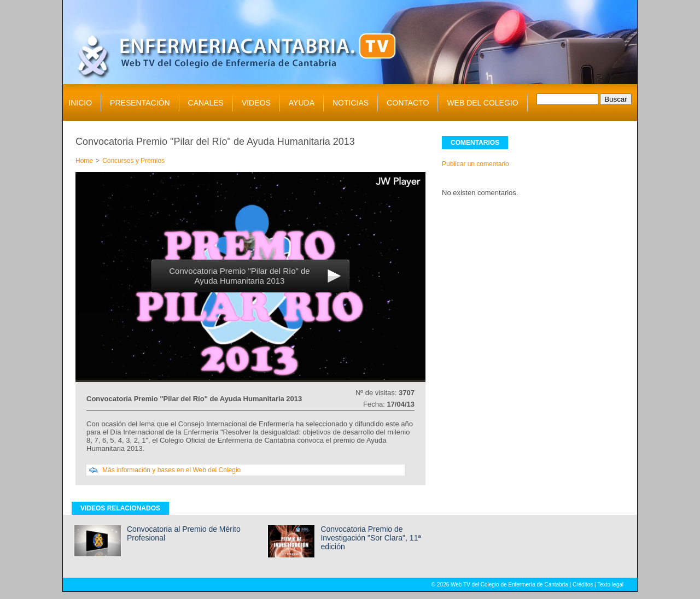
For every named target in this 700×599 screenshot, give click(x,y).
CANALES (206, 103)
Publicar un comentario (476, 164)
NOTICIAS (351, 103)
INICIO (80, 103)
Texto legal (610, 585)
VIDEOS (256, 103)
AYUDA (302, 103)
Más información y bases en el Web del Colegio (171, 470)
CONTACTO (408, 103)
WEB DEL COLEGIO (482, 103)
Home (84, 161)
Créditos (583, 585)
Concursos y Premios (133, 161)
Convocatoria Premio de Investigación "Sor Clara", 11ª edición (371, 538)
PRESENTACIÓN (140, 103)
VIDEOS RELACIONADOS (120, 508)
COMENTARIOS (475, 143)
